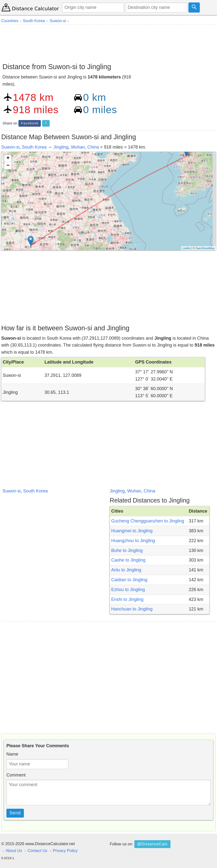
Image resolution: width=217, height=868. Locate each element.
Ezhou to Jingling (128, 590)
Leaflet (186, 248)
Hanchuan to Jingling (132, 609)
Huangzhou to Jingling (133, 541)
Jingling (61, 147)
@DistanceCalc (152, 844)
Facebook (30, 123)
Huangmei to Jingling (132, 531)
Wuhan (78, 147)
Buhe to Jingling (127, 550)
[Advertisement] (108, 42)
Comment (16, 775)
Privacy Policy (65, 851)
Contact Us (37, 851)
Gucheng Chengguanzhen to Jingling (148, 521)
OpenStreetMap (205, 248)
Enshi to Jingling (127, 599)
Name (12, 754)
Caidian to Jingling (129, 580)
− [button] (8, 166)
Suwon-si (10, 147)
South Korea (34, 147)
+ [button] (8, 158)
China (93, 147)
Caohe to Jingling (128, 560)
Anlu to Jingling (126, 570)
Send (15, 813)
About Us (14, 851)
